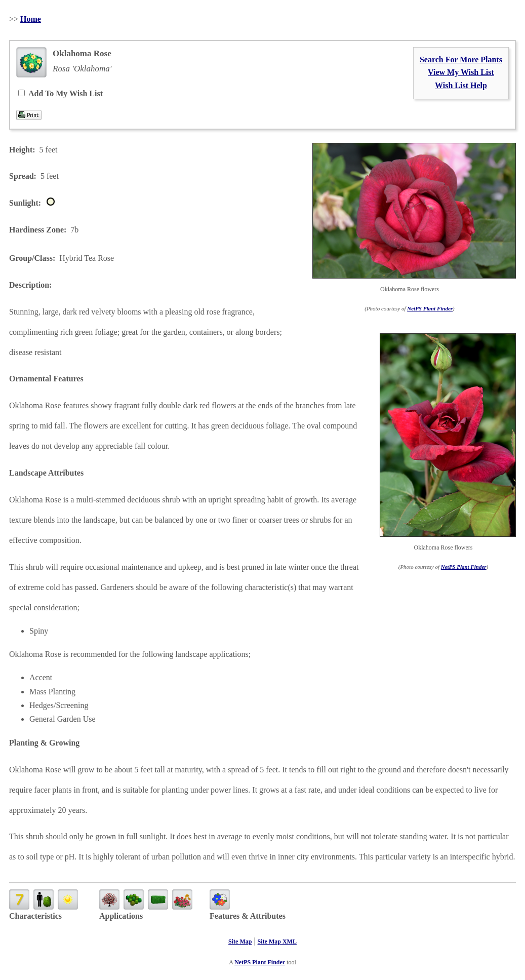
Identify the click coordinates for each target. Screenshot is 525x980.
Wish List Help (461, 85)
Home (31, 19)
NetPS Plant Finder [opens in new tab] (260, 962)
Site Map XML (277, 942)
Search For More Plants (461, 60)
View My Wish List (461, 72)
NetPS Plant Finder (430, 308)
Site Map (240, 942)
